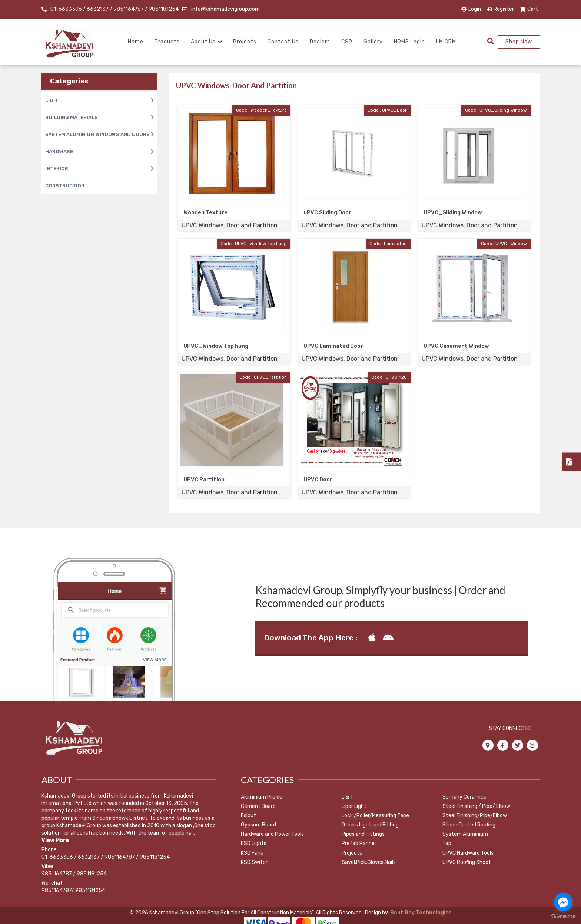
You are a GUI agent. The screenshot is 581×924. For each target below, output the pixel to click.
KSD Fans (252, 853)
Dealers (320, 42)
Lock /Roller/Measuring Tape (375, 816)
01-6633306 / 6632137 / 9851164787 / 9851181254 (114, 9)
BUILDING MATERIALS (100, 117)
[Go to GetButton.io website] (563, 916)
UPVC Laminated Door (333, 346)
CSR (347, 42)
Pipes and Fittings (363, 834)
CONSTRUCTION (65, 186)
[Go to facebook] (563, 902)
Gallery (373, 42)
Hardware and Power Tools (272, 834)
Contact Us (283, 42)
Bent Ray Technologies (420, 913)
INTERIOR (100, 169)
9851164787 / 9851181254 (74, 874)
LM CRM (446, 42)
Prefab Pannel (359, 843)
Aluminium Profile (262, 797)
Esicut (248, 816)
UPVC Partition (204, 480)
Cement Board (258, 806)
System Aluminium (465, 834)
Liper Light (354, 806)
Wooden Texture (205, 213)
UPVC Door (318, 480)
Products (167, 42)
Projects (245, 42)
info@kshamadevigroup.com (225, 9)
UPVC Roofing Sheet (467, 862)
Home (136, 42)
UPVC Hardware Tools (468, 853)
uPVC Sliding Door (327, 213)
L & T (348, 797)
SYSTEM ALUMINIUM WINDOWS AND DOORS (100, 134)
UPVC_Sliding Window (453, 213)
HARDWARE (100, 151)
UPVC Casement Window (456, 346)
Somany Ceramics (464, 797)
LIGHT (100, 100)
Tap (447, 843)
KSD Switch (255, 862)
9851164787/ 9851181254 (73, 890)
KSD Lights (254, 843)
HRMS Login (409, 42)
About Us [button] (206, 42)
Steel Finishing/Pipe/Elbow (475, 816)
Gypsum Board (258, 825)
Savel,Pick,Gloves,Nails (369, 862)
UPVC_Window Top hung (216, 346)
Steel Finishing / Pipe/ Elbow (476, 806)
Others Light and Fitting (370, 825)
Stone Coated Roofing (469, 825)
